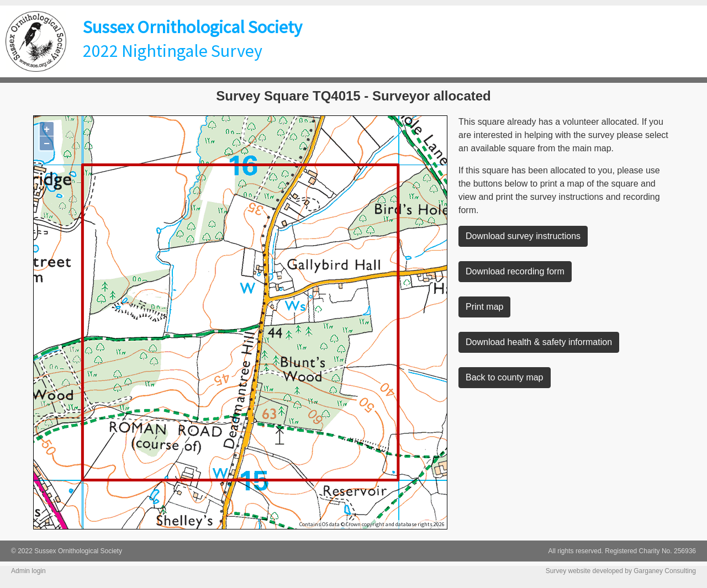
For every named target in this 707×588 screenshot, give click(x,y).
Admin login (28, 571)
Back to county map (505, 377)
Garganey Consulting (665, 571)
